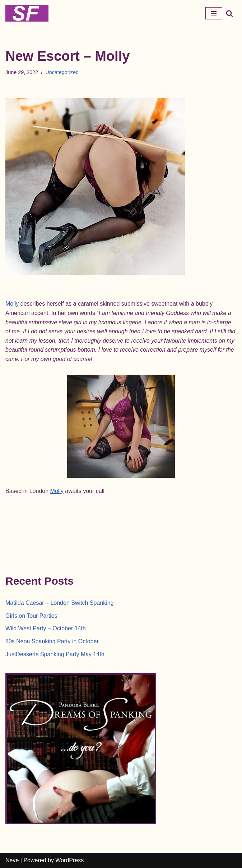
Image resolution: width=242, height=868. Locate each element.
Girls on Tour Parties (31, 616)
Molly (12, 304)
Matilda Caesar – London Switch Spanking (60, 603)
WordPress (69, 860)
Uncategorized (62, 72)
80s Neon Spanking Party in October (52, 641)
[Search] (229, 13)
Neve (12, 860)
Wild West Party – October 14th (46, 628)
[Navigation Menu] (214, 13)
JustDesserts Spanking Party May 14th (55, 654)
